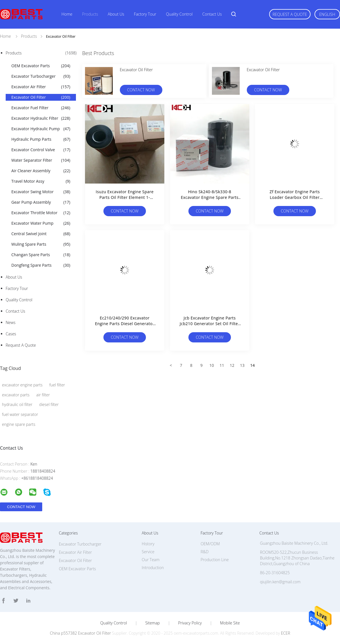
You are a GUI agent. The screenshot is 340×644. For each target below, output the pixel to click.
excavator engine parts (22, 385)
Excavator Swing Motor (41, 192)
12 (232, 365)
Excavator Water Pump (41, 223)
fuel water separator (20, 414)
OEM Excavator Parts (41, 66)
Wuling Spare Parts (41, 244)
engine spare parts (19, 424)
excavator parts (16, 395)
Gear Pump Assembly (41, 202)
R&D (205, 552)
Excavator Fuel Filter (41, 108)
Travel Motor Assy (41, 181)
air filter (43, 395)
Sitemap (153, 623)
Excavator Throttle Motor (41, 213)
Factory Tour (145, 14)
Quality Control (179, 14)
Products (90, 14)
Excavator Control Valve (41, 150)
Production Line (215, 560)
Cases (11, 334)
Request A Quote (290, 14)
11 (222, 365)
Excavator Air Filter (41, 87)
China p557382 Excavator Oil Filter (80, 633)
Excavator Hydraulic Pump (41, 129)
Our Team (151, 560)
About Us (116, 14)
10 (212, 365)
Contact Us (212, 14)
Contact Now (141, 90)
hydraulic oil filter (17, 404)
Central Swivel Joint (41, 234)
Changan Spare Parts (41, 255)
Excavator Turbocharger (41, 76)
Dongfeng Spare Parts (41, 265)
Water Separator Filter (41, 160)
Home (67, 14)
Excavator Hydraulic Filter (41, 118)
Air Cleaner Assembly (41, 171)
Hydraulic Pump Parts (41, 139)
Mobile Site (230, 623)
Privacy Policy (190, 623)
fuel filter (57, 385)
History (148, 544)
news (10, 322)
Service (148, 552)
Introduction (153, 568)
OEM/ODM (210, 544)
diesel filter (49, 404)
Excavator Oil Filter (41, 97)
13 (242, 365)
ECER (286, 633)
